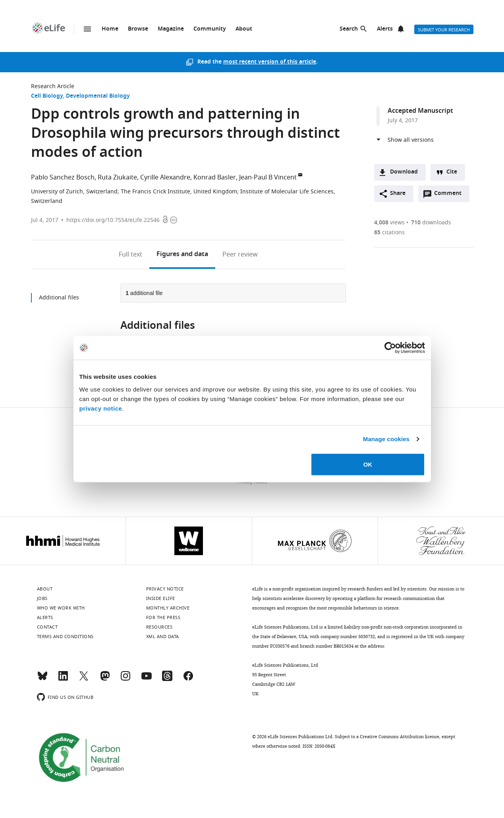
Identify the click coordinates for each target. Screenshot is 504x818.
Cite (452, 172)
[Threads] (167, 679)
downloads (431, 223)
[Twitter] (84, 679)
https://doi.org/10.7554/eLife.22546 (113, 220)
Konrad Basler (215, 177)
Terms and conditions (65, 637)
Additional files (59, 298)
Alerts (385, 29)
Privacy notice (165, 589)
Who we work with (61, 608)
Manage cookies (386, 439)
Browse (138, 29)
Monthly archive (168, 608)
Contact (47, 627)
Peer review (240, 255)
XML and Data (163, 637)
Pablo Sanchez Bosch (63, 177)
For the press (163, 617)
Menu (87, 29)
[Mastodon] (105, 679)
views (389, 223)
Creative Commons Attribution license (400, 737)
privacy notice (101, 408)
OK (368, 464)
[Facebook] (188, 679)
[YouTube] (147, 679)
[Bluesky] (42, 679)
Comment (450, 195)
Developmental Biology (98, 96)
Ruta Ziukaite (117, 177)
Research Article (53, 86)
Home (110, 29)
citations (389, 232)
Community (210, 29)
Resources (159, 627)
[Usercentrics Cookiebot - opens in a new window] (390, 348)
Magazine (171, 29)
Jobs (42, 598)
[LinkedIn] (63, 679)
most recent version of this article (270, 62)
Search (349, 29)
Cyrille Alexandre (165, 177)
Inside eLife (161, 598)
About (244, 29)
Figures (182, 255)
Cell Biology (47, 96)
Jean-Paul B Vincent (268, 177)
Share (398, 194)
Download (404, 172)
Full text (130, 255)
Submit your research (444, 30)
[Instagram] (126, 679)
